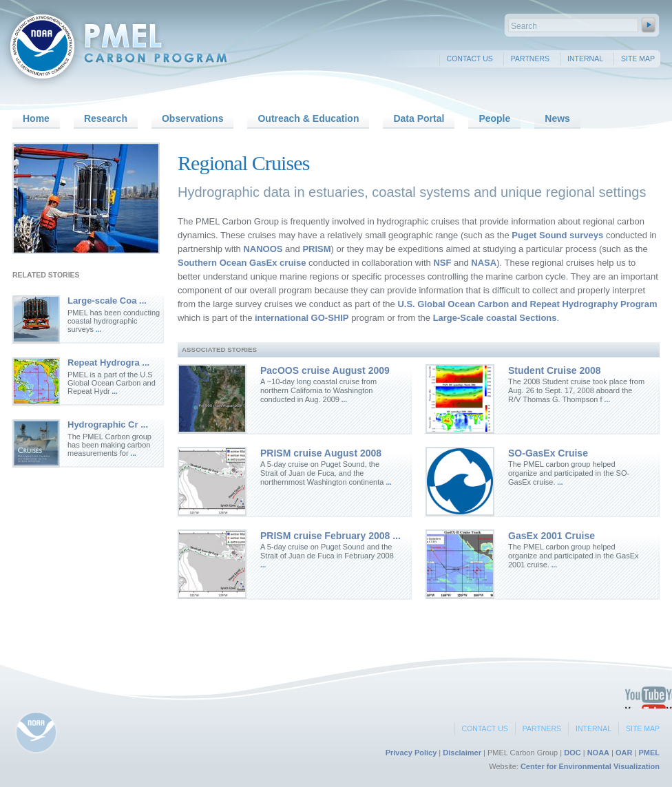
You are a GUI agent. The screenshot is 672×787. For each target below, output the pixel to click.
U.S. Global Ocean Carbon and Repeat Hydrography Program (527, 304)
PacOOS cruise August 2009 (325, 370)
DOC (572, 753)
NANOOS (262, 249)
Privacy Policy (411, 753)
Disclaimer (462, 753)
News (557, 118)
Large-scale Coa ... (107, 301)
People (494, 118)
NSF (442, 263)
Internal (585, 59)
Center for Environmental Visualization (590, 766)
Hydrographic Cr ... (108, 424)
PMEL (649, 753)
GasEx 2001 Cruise (552, 536)
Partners (530, 59)
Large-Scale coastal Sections (495, 318)
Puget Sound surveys (557, 235)
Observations (192, 118)
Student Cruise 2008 (555, 370)
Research (106, 118)
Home (36, 118)
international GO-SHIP (302, 318)
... (97, 329)
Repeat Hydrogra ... (108, 363)
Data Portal (419, 118)
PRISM (316, 249)
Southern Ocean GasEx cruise (242, 263)
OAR (624, 753)
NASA (483, 263)
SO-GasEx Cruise (548, 453)
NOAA (598, 753)
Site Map (638, 59)
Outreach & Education (308, 118)
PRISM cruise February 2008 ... (330, 536)
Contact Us (470, 59)
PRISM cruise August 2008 (321, 453)
